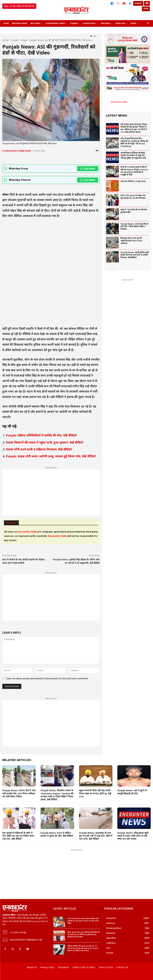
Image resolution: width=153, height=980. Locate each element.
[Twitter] (130, 3)
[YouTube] (124, 3)
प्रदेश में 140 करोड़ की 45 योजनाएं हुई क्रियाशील (134, 211)
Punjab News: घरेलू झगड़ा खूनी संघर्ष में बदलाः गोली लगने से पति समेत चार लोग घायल (133, 836)
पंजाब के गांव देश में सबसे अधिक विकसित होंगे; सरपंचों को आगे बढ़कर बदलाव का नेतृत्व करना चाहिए (83, 921)
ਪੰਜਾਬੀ (146, 9)
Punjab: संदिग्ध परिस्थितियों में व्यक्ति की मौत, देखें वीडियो (41, 435)
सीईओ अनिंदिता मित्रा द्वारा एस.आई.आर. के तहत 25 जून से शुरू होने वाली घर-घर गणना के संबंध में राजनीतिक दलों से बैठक (83, 948)
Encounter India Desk (18, 151)
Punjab (15, 40)
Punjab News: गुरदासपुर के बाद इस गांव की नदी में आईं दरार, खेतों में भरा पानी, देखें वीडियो (96, 836)
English (138, 3)
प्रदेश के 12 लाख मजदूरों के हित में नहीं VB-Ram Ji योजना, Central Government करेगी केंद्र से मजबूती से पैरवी (134, 171)
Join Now (88, 169)
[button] (148, 23)
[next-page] (113, 268)
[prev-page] (108, 268)
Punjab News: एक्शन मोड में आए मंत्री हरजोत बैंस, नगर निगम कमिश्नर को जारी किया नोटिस (19, 793)
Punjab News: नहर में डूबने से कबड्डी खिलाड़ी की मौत (132, 792)
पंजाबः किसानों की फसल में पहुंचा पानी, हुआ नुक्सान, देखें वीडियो (44, 442)
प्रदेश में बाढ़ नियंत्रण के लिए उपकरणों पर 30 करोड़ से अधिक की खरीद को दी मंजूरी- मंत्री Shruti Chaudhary (134, 142)
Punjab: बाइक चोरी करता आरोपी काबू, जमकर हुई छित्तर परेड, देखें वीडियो (51, 456)
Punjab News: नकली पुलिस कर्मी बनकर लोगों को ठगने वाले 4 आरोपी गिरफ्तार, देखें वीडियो (135, 255)
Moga (24, 40)
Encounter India (119, 102)
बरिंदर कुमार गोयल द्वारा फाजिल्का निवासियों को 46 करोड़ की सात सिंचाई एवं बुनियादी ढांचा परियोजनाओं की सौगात (83, 934)
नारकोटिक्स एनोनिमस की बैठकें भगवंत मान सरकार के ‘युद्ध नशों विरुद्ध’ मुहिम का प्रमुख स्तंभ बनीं (133, 155)
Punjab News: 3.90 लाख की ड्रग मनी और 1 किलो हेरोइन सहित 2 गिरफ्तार (134, 226)
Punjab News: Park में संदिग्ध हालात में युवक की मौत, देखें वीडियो (57, 834)
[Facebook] (112, 3)
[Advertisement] (51, 492)
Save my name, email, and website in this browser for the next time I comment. (47, 679)
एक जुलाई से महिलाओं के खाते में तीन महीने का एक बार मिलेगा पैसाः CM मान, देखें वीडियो (18, 836)
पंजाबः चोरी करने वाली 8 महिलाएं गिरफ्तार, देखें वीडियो (39, 449)
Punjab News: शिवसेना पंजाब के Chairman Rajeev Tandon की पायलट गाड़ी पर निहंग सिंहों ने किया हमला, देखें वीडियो (57, 795)
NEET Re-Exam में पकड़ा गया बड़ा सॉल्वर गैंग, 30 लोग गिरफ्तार (133, 197)
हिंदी (147, 3)
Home (6, 40)
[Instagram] (118, 3)
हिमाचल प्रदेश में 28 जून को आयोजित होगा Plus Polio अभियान (131, 241)
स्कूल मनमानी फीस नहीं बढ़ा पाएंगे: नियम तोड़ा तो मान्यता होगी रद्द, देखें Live (95, 793)
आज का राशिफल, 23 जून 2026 (133, 181)
